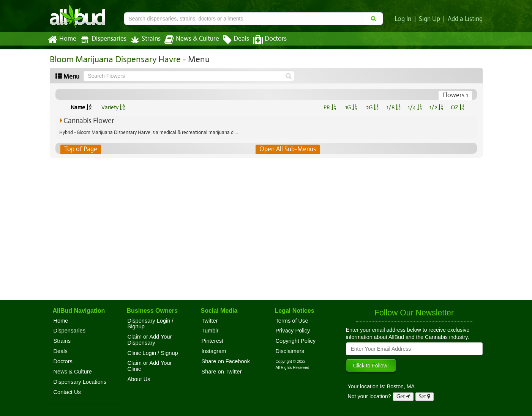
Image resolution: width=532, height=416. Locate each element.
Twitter (210, 321)
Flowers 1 (455, 95)
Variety (113, 107)
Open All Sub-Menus (287, 149)
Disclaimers (290, 351)
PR (330, 107)
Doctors (263, 40)
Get (403, 396)
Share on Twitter (222, 372)
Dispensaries (101, 40)
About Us (139, 379)
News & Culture (187, 40)
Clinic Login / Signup (153, 353)
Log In (404, 19)
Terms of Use (292, 321)
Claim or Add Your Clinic (150, 366)
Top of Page (80, 149)
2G (372, 107)
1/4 (415, 107)
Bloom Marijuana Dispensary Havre (113, 59)
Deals (230, 40)
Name (81, 107)
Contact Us (67, 392)
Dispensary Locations (80, 382)
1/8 (394, 107)
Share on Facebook (226, 361)
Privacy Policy (293, 331)
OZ (457, 107)
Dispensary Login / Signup (151, 324)
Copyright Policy (296, 341)
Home (62, 40)
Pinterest (213, 341)
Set (425, 396)
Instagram (214, 351)
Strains (143, 40)
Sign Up (430, 19)
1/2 (436, 107)
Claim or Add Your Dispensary (150, 340)
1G (351, 107)
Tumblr (210, 331)
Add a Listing (466, 19)
